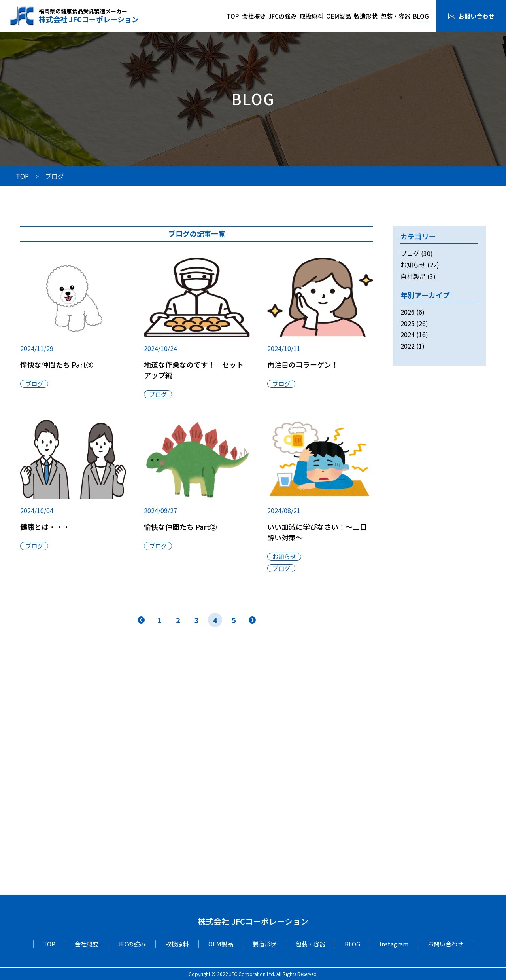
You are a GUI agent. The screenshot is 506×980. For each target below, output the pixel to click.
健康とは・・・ (45, 527)
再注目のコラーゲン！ (303, 364)
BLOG (421, 16)
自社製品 (413, 276)
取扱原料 (312, 16)
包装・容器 (396, 16)
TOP (233, 16)
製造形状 (366, 16)
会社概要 (254, 16)
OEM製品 (339, 16)
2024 (408, 334)
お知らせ (284, 557)
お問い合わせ (476, 16)
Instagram (394, 944)
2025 (408, 323)
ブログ (34, 384)
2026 (408, 312)
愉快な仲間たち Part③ (57, 364)
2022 (408, 346)
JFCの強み (282, 16)
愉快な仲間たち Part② (180, 527)
